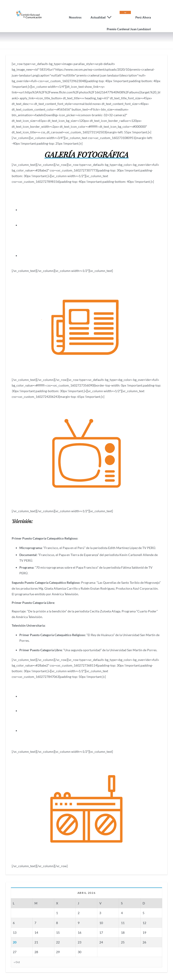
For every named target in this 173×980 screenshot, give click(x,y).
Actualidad (103, 17)
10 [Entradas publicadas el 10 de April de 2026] (101, 923)
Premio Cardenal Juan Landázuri (129, 29)
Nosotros (75, 17)
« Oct (17, 962)
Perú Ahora (143, 17)
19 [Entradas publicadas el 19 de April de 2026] (144, 933)
